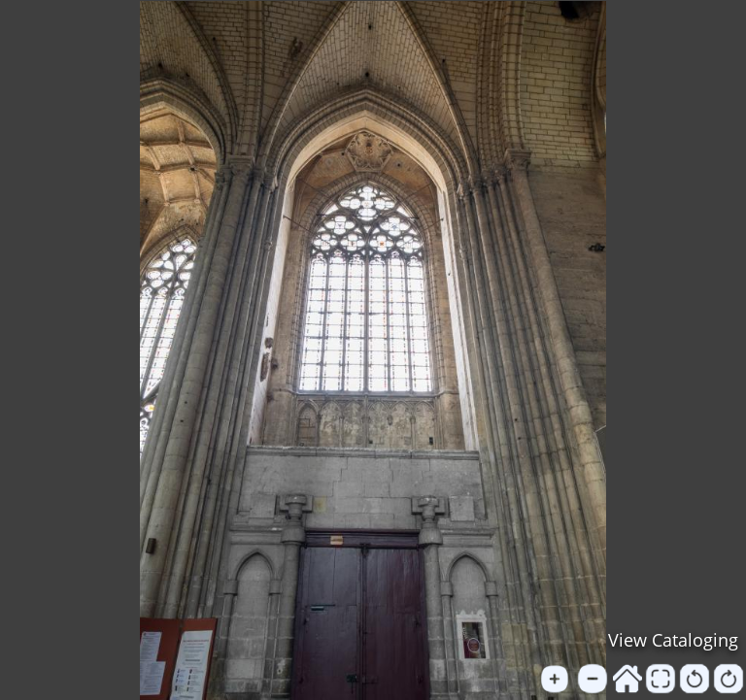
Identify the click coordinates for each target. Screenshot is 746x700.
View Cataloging (673, 640)
